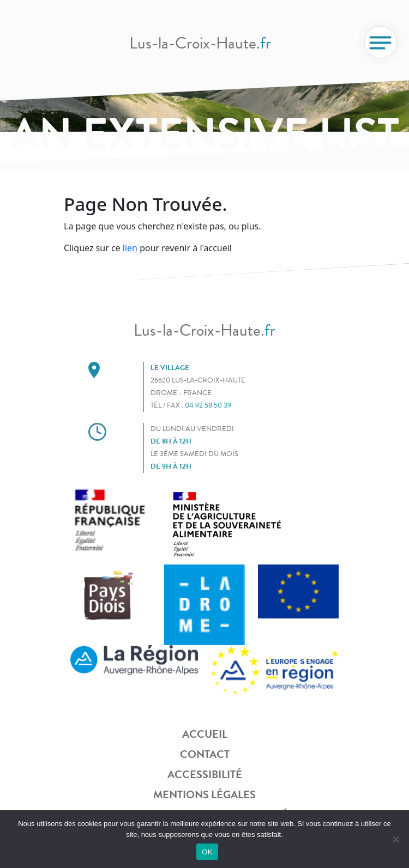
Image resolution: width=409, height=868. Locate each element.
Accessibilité (205, 774)
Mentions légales (204, 794)
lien (130, 248)
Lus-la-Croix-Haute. (200, 43)
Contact (205, 754)
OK (207, 852)
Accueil (205, 734)
